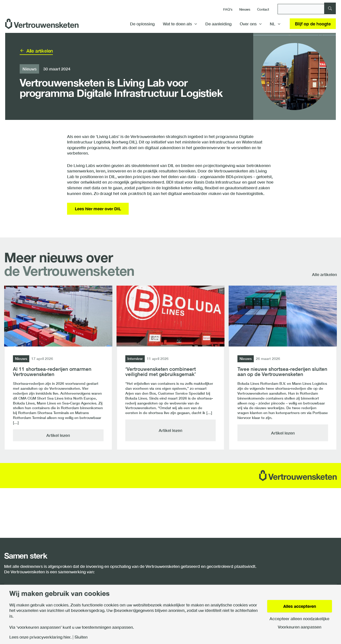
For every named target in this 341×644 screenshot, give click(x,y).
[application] (194, 24)
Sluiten (81, 637)
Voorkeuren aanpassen (300, 627)
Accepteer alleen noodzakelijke (299, 619)
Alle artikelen (40, 51)
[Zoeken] (307, 9)
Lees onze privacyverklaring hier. (40, 637)
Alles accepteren (300, 606)
